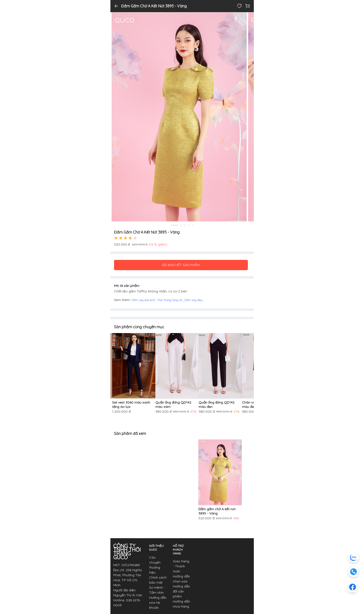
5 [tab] (193, 225)
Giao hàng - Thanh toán (181, 566)
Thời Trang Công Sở (170, 300)
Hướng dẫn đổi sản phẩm (181, 591)
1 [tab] (174, 225)
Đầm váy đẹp (194, 300)
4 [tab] (189, 225)
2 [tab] (181, 225)
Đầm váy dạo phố (144, 300)
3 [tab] (185, 225)
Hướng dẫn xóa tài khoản (158, 603)
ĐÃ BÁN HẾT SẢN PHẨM (181, 265)
